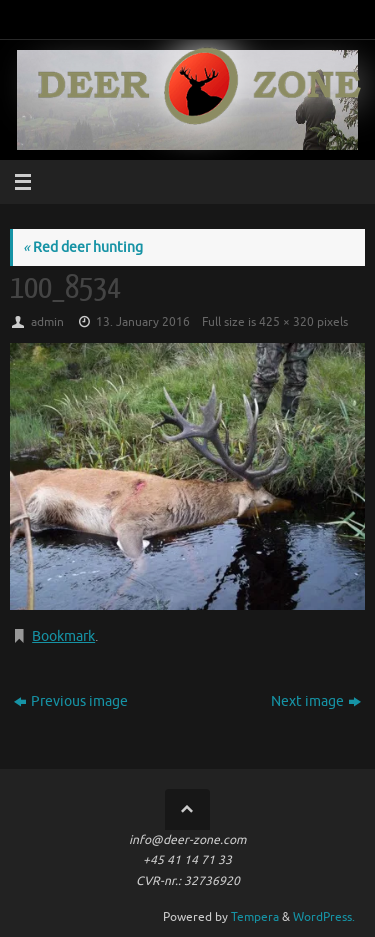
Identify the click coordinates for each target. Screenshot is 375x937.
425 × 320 (286, 322)
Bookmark (63, 636)
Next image (316, 701)
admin (47, 322)
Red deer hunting (83, 247)
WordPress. (324, 917)
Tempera (255, 917)
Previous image (71, 701)
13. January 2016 (143, 322)
